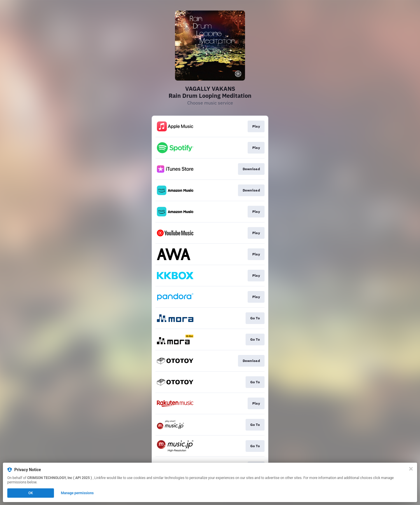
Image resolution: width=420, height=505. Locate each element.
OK (31, 493)
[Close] (411, 469)
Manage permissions (77, 493)
